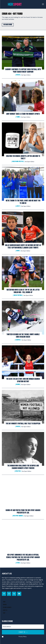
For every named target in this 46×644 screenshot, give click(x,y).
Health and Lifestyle (18, 162)
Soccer (18, 75)
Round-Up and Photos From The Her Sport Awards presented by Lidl (23, 512)
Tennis (18, 117)
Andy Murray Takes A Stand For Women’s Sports (23, 114)
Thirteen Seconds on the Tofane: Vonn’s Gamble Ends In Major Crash (23, 336)
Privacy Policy (23, 637)
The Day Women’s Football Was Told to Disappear (23, 424)
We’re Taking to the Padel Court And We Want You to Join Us (23, 202)
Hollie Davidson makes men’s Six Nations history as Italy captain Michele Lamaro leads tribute (23, 247)
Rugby (18, 251)
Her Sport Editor (26, 75)
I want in (23, 632)
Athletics (18, 471)
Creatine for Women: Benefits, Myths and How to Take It (23, 157)
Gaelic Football (18, 295)
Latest (18, 206)
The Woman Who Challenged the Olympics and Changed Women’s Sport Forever (23, 467)
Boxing (18, 384)
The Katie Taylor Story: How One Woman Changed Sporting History (23, 380)
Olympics (18, 340)
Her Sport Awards (18, 516)
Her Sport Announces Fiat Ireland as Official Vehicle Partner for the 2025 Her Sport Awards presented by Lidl (23, 557)
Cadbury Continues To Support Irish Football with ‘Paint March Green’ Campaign (23, 71)
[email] (23, 627)
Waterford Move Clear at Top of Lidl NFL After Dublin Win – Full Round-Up (23, 291)
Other (18, 563)
